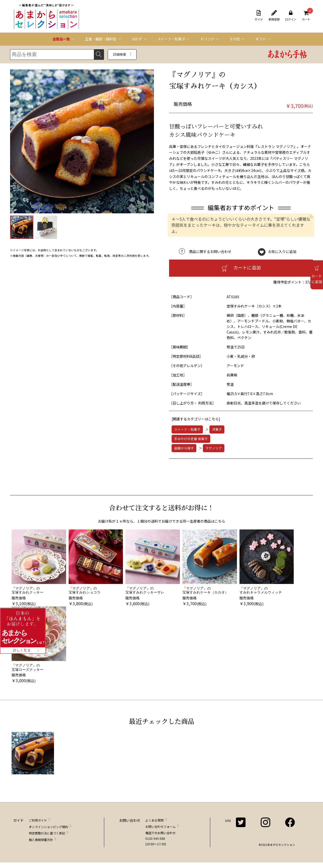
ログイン (291, 16)
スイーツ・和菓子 (187, 429)
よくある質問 (154, 820)
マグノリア (214, 448)
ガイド (259, 16)
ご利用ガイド (38, 820)
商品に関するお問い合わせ (210, 251)
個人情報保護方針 (41, 840)
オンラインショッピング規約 (48, 827)
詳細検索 (120, 54)
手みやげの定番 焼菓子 (191, 439)
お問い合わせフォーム (160, 826)
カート (306, 16)
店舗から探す (184, 448)
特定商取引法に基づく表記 (47, 833)
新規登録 (274, 16)
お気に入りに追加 (282, 251)
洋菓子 (217, 429)
